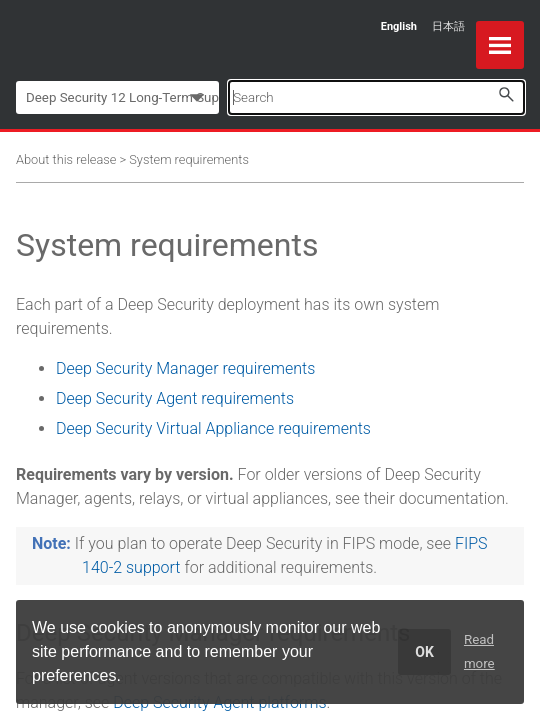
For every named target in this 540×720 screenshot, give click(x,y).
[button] (506, 94)
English (399, 26)
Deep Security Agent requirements (175, 398)
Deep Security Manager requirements (185, 368)
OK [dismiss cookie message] (424, 652)
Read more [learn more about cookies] (479, 651)
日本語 (448, 26)
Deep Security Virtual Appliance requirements (213, 428)
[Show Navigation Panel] (500, 45)
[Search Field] (376, 97)
